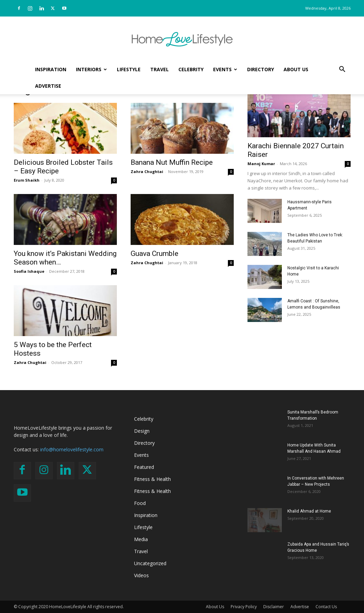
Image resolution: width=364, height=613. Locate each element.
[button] (342, 70)
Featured (144, 467)
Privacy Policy (244, 607)
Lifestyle (129, 69)
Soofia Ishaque (29, 271)
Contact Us (326, 607)
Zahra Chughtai (147, 171)
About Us (296, 69)
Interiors (91, 69)
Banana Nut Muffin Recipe (172, 162)
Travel (159, 69)
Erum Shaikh (27, 180)
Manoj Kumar (261, 164)
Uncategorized (150, 563)
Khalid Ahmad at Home (309, 511)
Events (225, 69)
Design (142, 431)
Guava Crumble (155, 254)
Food (140, 503)
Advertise (48, 86)
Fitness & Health (152, 479)
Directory (261, 69)
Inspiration (51, 69)
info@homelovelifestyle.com (72, 449)
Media (141, 539)
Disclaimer (274, 607)
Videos (141, 575)
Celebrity (191, 69)
